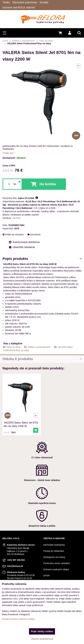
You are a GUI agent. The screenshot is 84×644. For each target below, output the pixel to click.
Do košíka (48, 184)
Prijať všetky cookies (42, 631)
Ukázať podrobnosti (42, 639)
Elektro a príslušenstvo (39, 347)
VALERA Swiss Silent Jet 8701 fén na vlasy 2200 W (21, 417)
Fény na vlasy (14, 347)
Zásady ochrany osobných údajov (18, 619)
